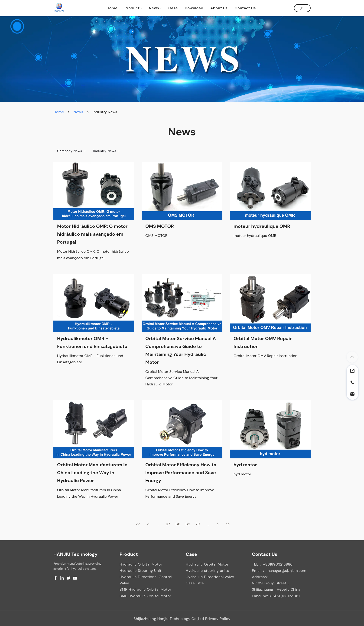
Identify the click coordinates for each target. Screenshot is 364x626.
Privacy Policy (218, 619)
